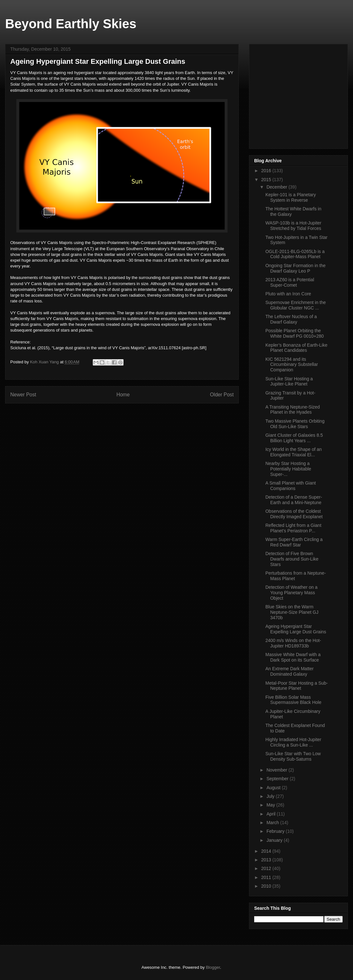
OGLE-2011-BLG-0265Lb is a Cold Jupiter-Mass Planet (295, 254)
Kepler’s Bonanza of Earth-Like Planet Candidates (296, 348)
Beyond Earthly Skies (71, 24)
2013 (267, 860)
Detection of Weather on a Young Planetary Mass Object (291, 593)
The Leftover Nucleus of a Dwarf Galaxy (291, 319)
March (273, 823)
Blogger (213, 967)
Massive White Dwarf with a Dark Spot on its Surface (293, 657)
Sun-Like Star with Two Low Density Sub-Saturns (293, 756)
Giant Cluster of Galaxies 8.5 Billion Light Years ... (294, 438)
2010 (267, 886)
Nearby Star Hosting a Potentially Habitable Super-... (288, 469)
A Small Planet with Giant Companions (291, 486)
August (274, 788)
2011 (267, 877)
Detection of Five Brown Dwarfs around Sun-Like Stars (292, 559)
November (277, 770)
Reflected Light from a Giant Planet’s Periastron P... (293, 528)
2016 (267, 171)
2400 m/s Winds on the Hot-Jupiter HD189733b (293, 643)
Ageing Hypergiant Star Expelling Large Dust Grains (296, 629)
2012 (267, 868)
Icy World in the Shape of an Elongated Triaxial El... (294, 452)
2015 (267, 180)
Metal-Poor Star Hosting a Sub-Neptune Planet (297, 686)
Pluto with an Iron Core (288, 294)
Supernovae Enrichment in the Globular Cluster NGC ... (296, 305)
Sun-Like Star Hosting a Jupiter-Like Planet (289, 381)
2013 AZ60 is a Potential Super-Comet (290, 282)
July (271, 796)
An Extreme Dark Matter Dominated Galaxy (289, 671)
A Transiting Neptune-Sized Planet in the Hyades (293, 410)
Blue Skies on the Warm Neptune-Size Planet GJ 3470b (292, 612)
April (271, 814)
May (271, 805)
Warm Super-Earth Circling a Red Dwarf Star (294, 542)
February (276, 831)
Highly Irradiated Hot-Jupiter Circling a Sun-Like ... (293, 742)
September (278, 779)
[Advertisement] (302, 95)
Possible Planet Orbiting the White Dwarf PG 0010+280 (295, 333)
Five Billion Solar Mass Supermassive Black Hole (293, 700)
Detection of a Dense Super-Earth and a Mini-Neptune (294, 500)
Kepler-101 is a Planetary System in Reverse (291, 197)
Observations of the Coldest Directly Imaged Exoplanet (294, 514)
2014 (267, 851)
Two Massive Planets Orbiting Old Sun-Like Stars (295, 424)
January (275, 840)
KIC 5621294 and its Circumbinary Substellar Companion (292, 365)
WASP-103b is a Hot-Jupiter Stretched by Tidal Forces (293, 226)
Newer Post (23, 395)
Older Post (222, 395)
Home (123, 395)
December (277, 187)
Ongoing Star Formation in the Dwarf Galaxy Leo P (296, 268)
